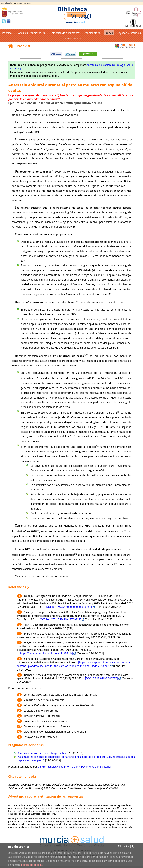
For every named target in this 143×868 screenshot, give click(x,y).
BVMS (19, 3)
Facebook (9, 21)
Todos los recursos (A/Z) (31, 33)
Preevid (29, 3)
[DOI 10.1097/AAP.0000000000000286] (69, 607)
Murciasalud (7, 3)
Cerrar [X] (126, 846)
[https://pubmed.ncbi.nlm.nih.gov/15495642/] (46, 653)
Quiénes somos (71, 38)
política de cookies (32, 865)
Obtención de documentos (65, 33)
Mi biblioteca (92, 33)
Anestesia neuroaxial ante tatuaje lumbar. (43, 753)
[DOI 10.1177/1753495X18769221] (60, 619)
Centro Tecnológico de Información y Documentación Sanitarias (75, 767)
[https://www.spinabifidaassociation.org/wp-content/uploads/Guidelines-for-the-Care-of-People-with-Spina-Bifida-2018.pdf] (73, 664)
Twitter (4, 21)
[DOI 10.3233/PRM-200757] (101, 678)
